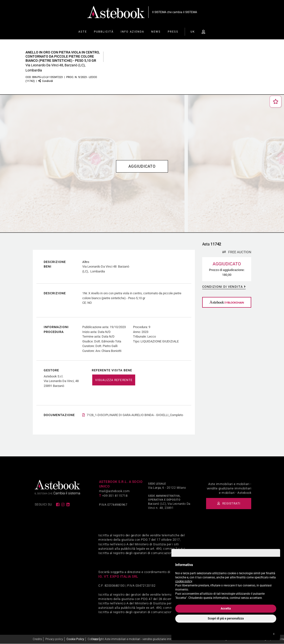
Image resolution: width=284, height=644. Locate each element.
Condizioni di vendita (222, 287)
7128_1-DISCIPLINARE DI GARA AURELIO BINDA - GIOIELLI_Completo (135, 415)
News (156, 32)
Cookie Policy (75, 639)
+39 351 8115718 (115, 496)
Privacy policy (54, 639)
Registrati (230, 504)
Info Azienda (132, 32)
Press (173, 32)
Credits (37, 639)
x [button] (274, 634)
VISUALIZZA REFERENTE (114, 380)
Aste (83, 32)
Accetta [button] (226, 609)
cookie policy (184, 581)
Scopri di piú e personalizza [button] (226, 618)
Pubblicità (104, 32)
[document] (226, 580)
